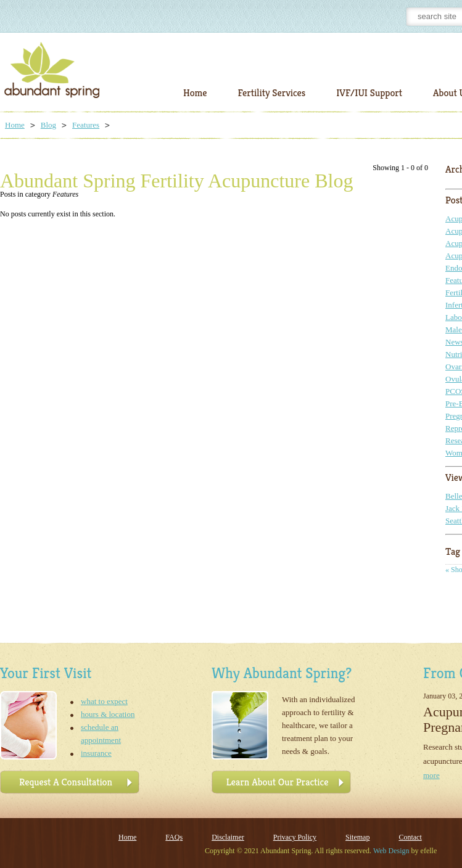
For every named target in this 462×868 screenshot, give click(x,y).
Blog (48, 125)
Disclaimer (228, 837)
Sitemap (357, 837)
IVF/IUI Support (369, 93)
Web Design (391, 851)
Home (195, 93)
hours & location (108, 714)
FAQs (174, 837)
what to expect (104, 701)
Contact (410, 837)
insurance (96, 753)
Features (86, 125)
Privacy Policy (295, 837)
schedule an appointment (101, 734)
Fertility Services (271, 93)
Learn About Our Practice (278, 782)
